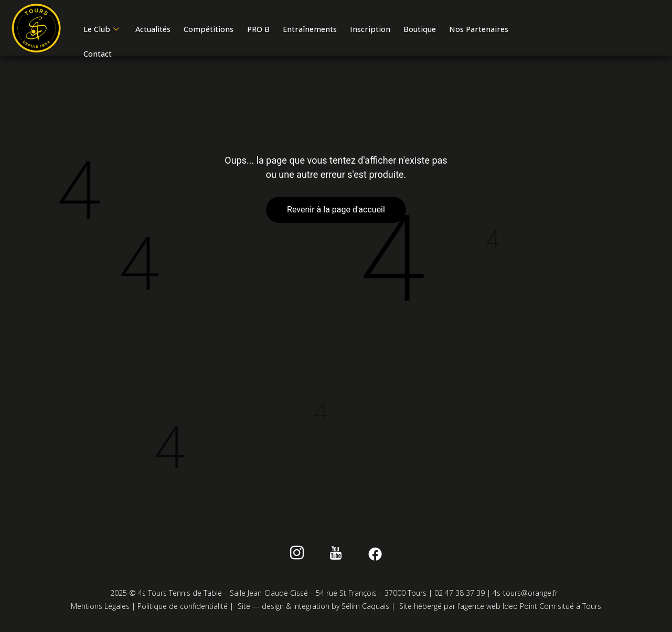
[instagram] (302, 557)
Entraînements (326, 32)
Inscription (389, 32)
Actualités (159, 32)
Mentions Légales (100, 608)
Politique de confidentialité (183, 608)
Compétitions (219, 32)
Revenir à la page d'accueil (336, 212)
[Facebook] (370, 557)
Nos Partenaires (115, 60)
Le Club (103, 32)
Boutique (442, 32)
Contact (176, 60)
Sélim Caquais (365, 608)
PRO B (271, 32)
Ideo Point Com (529, 608)
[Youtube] (336, 557)
